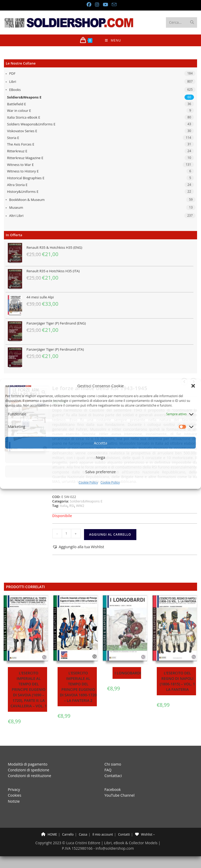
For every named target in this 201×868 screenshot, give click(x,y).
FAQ (108, 770)
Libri (13, 82)
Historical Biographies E (26, 178)
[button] (193, 386)
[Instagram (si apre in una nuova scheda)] (97, 5)
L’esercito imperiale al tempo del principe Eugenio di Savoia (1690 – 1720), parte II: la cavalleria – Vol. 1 (29, 689)
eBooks (15, 90)
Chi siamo (113, 764)
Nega (100, 457)
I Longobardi (128, 673)
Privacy (14, 789)
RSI (72, 506)
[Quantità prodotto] (66, 534)
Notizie (14, 801)
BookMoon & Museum (27, 200)
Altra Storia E (17, 185)
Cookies (15, 795)
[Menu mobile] (113, 40)
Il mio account (103, 834)
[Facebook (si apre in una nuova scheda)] (89, 5)
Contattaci (113, 776)
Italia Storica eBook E (24, 117)
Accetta (100, 443)
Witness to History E (23, 171)
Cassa (83, 834)
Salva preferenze (100, 472)
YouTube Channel (119, 795)
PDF (12, 73)
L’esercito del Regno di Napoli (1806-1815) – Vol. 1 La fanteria (177, 681)
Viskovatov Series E (22, 131)
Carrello (68, 834)
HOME (49, 834)
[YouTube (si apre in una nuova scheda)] (105, 5)
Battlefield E (16, 104)
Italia (64, 506)
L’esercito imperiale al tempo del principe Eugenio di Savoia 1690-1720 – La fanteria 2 (78, 687)
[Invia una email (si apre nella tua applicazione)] (113, 5)
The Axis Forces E (21, 144)
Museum (16, 207)
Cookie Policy (88, 482)
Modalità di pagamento (28, 764)
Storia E (13, 138)
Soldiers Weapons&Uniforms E (31, 124)
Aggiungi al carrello (110, 534)
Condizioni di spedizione (29, 770)
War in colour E (19, 111)
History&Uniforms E (23, 192)
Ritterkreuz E (17, 151)
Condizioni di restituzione (29, 776)
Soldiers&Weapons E (24, 97)
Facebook (113, 789)
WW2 (80, 506)
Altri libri (16, 216)
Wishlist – (145, 834)
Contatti (124, 834)
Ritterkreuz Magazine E (25, 158)
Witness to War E (20, 165)
